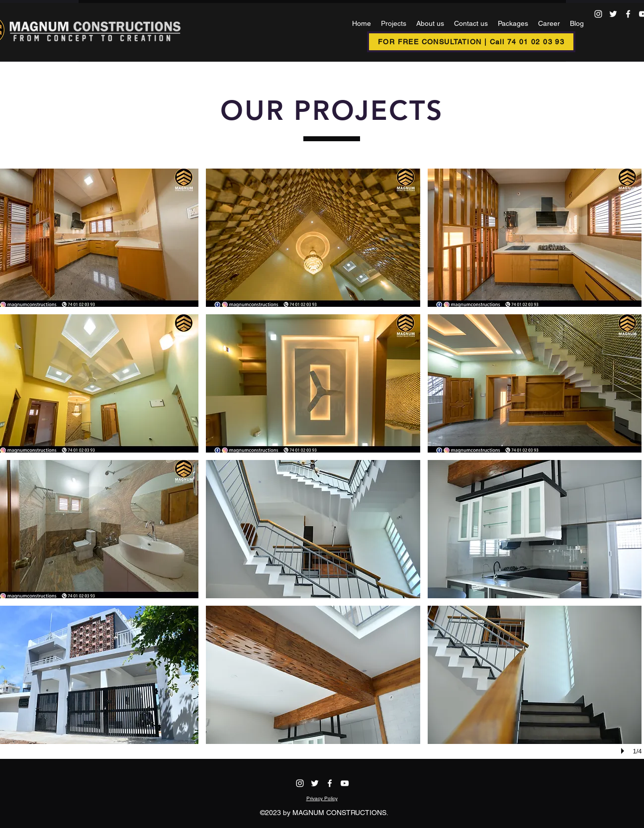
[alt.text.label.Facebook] (628, 14)
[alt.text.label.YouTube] (345, 783)
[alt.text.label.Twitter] (613, 14)
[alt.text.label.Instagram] (598, 14)
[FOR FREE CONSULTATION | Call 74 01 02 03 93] (471, 42)
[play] (624, 751)
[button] (313, 238)
